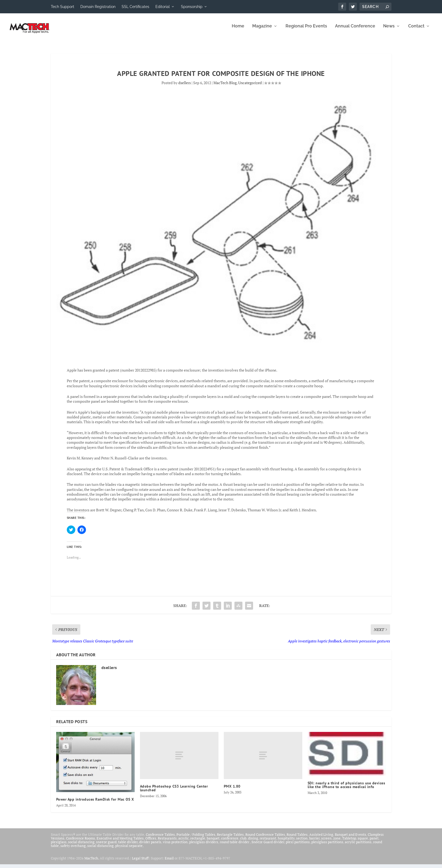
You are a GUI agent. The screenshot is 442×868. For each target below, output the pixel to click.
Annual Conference (355, 30)
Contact (416, 30)
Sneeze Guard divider (268, 846)
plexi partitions (298, 846)
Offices (151, 842)
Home (238, 30)
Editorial (163, 7)
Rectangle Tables (230, 838)
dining (253, 842)
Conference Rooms (80, 842)
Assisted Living (321, 838)
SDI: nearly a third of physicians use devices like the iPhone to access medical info (346, 789)
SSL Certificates (135, 7)
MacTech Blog (225, 86)
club (243, 842)
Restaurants (167, 842)
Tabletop (349, 842)
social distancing (81, 846)
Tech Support (63, 7)
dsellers (185, 86)
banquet (213, 842)
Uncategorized (250, 86)
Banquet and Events (350, 838)
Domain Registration (98, 7)
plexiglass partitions (327, 846)
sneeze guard (106, 846)
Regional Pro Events (306, 30)
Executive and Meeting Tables (120, 842)
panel (374, 842)
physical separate (129, 849)
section (302, 842)
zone (337, 842)
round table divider (235, 846)
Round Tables (297, 838)
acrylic (183, 842)
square (363, 842)
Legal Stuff (140, 862)
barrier (314, 842)
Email (169, 862)
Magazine (262, 30)
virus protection (175, 846)
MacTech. (92, 862)
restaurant (268, 842)
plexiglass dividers (204, 846)
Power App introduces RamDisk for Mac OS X (95, 803)
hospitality (286, 842)
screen (326, 842)
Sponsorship (192, 7)
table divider (128, 846)
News (389, 30)
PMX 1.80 (232, 790)
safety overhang (73, 849)
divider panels (150, 846)
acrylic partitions (358, 846)
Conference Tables (160, 838)
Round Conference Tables (265, 838)
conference (230, 842)
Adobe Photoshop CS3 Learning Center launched (174, 792)
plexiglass (59, 846)
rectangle (198, 842)
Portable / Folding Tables (196, 838)
